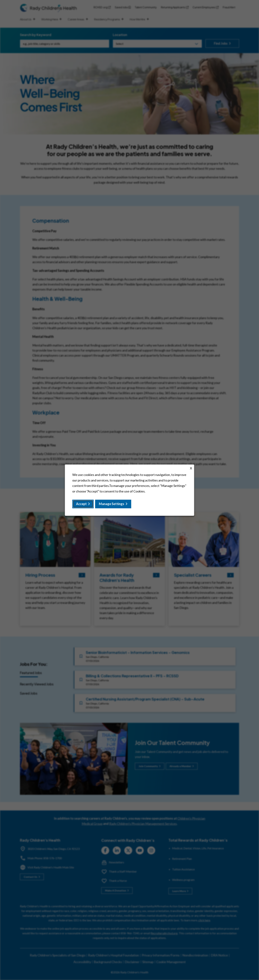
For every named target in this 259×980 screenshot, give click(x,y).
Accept (81, 504)
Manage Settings (112, 504)
